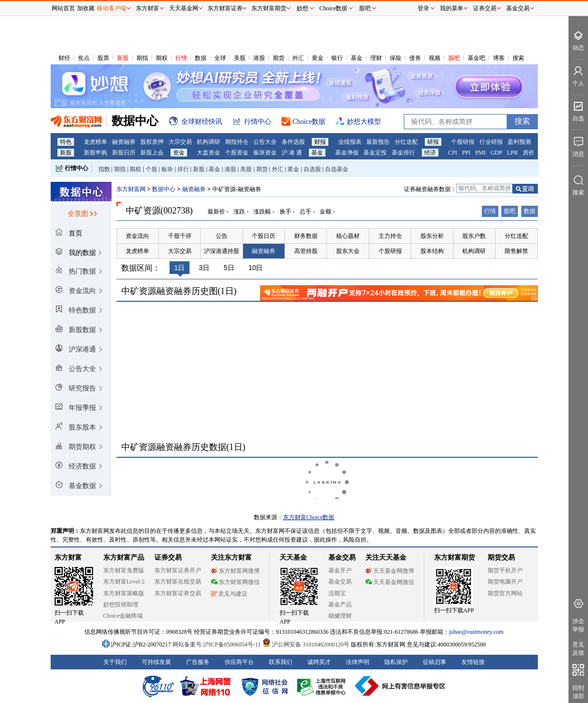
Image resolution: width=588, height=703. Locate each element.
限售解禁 (516, 251)
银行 (337, 58)
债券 (415, 58)
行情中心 (76, 168)
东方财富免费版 (124, 570)
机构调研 (209, 142)
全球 (220, 58)
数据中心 (164, 189)
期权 (162, 58)
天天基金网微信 (390, 582)
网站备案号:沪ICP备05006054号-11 (218, 644)
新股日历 (124, 153)
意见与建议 (229, 594)
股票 (103, 58)
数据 (201, 58)
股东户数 (474, 236)
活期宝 (337, 593)
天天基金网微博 (390, 571)
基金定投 (375, 153)
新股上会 (152, 153)
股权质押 (152, 142)
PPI (466, 153)
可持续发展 (156, 662)
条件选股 (293, 142)
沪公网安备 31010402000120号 (306, 644)
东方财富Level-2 (124, 582)
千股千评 (180, 236)
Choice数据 (334, 8)
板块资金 (265, 153)
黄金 (318, 58)
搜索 (518, 58)
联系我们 (281, 662)
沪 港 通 (292, 153)
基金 (357, 58)
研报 (433, 142)
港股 (259, 58)
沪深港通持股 (222, 251)
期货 (279, 58)
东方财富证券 (225, 8)
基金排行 (403, 153)
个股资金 (237, 153)
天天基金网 (184, 8)
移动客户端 (112, 8)
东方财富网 (131, 189)
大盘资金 (209, 153)
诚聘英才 (319, 662)
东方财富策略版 (124, 593)
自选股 (312, 169)
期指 (142, 58)
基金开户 (340, 570)
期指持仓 (237, 142)
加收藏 (86, 8)
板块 (167, 169)
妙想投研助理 (121, 605)
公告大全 (265, 142)
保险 (396, 58)
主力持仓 (390, 236)
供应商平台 (239, 662)
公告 (222, 236)
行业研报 (491, 142)
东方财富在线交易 (178, 582)
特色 (66, 142)
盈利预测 (519, 142)
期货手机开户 (505, 570)
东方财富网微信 (235, 582)
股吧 (454, 58)
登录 (423, 8)
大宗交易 (180, 142)
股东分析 (432, 236)
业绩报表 (350, 142)
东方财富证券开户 (178, 570)
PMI (481, 153)
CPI (453, 153)
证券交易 (485, 8)
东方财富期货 (455, 557)
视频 (435, 58)
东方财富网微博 (235, 571)
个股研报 (463, 142)
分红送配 (406, 142)
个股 (152, 169)
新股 (123, 58)
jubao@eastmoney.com (476, 632)
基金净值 (347, 153)
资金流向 (137, 236)
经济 (430, 153)
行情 (181, 58)
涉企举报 (578, 625)
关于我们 (115, 662)
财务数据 (306, 236)
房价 (529, 153)
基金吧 (476, 58)
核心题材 (348, 236)
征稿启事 (435, 662)
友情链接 (473, 662)
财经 (64, 58)
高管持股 (306, 251)
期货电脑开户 (505, 582)
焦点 (84, 58)
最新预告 (378, 142)
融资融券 (124, 142)
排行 (183, 169)
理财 (376, 58)
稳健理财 (340, 616)
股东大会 (348, 251)
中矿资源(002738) (159, 211)
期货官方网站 (505, 593)
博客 (499, 58)
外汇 (298, 58)
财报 (320, 142)
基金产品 (340, 605)
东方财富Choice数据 (309, 517)
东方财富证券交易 (178, 593)
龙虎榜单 (95, 142)
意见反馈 (578, 649)
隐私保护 (396, 662)
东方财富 (68, 557)
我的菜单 (452, 8)
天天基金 (293, 557)
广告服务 (198, 662)
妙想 (303, 8)
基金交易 (340, 582)
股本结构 (432, 251)
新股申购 (95, 153)
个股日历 (264, 236)
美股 (240, 58)
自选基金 (337, 169)
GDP (496, 153)
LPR (512, 153)
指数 (104, 169)
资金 (179, 153)
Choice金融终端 (123, 616)
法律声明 (358, 662)
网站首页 (63, 8)
